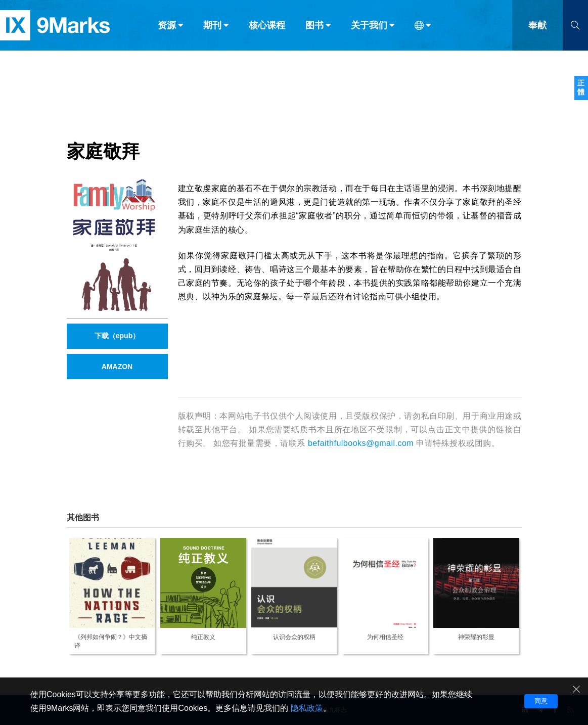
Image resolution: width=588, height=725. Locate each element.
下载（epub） (117, 336)
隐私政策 (307, 708)
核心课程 (267, 29)
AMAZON (117, 367)
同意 (541, 701)
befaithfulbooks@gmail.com (361, 443)
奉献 (537, 29)
